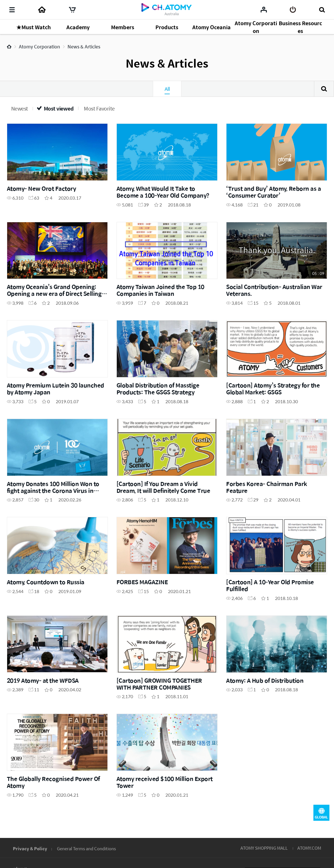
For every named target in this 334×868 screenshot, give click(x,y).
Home (9, 47)
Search (324, 89)
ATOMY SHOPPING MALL (264, 848)
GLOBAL (321, 813)
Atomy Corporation (39, 47)
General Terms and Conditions (86, 848)
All (167, 89)
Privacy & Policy (30, 848)
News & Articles (84, 47)
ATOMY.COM (309, 848)
